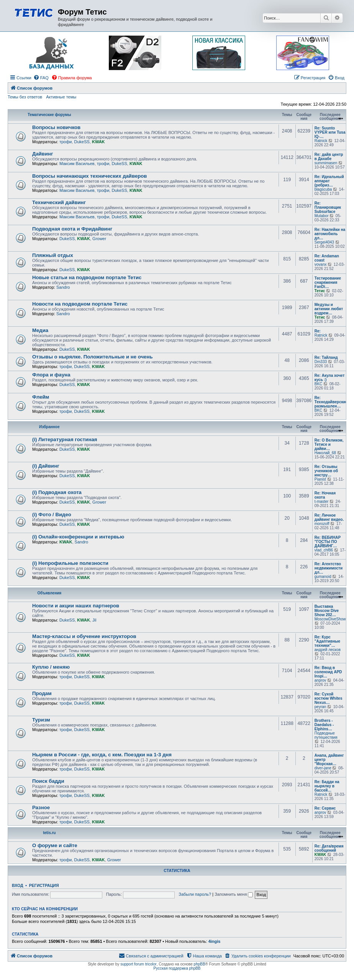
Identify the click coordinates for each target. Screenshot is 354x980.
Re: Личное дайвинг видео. (329, 517)
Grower (99, 239)
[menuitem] (41, 78)
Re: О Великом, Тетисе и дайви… (329, 444)
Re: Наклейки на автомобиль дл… (330, 234)
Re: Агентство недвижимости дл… (329, 568)
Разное (41, 807)
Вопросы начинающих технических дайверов (89, 176)
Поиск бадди (48, 781)
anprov (320, 680)
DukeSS (82, 142)
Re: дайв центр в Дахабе (329, 157)
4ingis (215, 941)
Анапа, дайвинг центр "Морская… (329, 760)
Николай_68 (325, 453)
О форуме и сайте (55, 845)
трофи (66, 142)
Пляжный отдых (53, 255)
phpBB (200, 964)
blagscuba (323, 189)
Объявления (49, 593)
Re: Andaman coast (327, 258)
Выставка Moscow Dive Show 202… (327, 611)
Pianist (320, 479)
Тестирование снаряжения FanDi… (328, 282)
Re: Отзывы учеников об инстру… (326, 471)
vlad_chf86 (324, 550)
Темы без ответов (25, 97)
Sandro (63, 287)
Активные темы (61, 97)
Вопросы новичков (56, 127)
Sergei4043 (324, 242)
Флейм (41, 397)
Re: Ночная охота (325, 495)
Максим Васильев (77, 164)
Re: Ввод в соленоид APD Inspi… (328, 672)
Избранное (49, 427)
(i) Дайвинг (46, 466)
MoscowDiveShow (330, 619)
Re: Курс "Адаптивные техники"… (327, 641)
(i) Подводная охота (57, 492)
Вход (17, 885)
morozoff (322, 524)
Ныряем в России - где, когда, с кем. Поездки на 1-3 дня (102, 755)
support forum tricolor (138, 964)
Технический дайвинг (59, 202)
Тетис (320, 291)
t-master (322, 501)
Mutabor (322, 216)
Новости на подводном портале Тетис (80, 304)
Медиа (40, 330)
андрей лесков (328, 650)
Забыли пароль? (195, 894)
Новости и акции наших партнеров (76, 606)
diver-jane (323, 768)
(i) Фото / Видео (52, 515)
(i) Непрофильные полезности (70, 563)
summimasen (326, 163)
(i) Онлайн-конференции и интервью (78, 537)
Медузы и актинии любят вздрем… (329, 309)
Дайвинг (43, 154)
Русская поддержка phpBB (177, 968)
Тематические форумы (49, 115)
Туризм (41, 720)
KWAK (98, 142)
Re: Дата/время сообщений (329, 848)
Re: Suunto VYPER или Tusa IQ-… (330, 132)
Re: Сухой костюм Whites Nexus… (329, 698)
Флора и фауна (51, 375)
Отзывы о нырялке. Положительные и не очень (93, 357)
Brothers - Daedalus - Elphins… (324, 725)
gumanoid (323, 577)
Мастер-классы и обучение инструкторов (84, 636)
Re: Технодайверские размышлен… (331, 402)
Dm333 (321, 362)
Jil (94, 620)
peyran (320, 707)
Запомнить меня (234, 894)
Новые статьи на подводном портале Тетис (87, 277)
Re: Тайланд (326, 357)
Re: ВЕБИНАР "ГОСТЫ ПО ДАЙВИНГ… (328, 542)
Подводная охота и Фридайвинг (72, 229)
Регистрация (44, 885)
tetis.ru (49, 833)
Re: (318, 331)
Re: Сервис (325, 808)
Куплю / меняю (51, 667)
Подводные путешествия (326, 735)
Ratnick (321, 141)
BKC (319, 384)
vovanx (321, 264)
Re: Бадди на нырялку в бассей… (327, 786)
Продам (42, 693)
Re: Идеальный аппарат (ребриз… (329, 181)
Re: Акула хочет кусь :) (330, 378)
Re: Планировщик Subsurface (328, 207)
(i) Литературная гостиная (65, 439)
